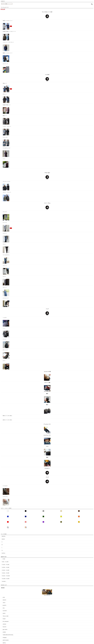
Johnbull (4, 624)
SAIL (4, 608)
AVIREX (4, 632)
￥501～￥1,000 (5, 562)
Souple (4, 619)
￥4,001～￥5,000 (5, 573)
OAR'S (4, 613)
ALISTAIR (5, 611)
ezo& (4, 597)
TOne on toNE (6, 616)
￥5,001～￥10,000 (6, 576)
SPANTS (4, 600)
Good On (5, 627)
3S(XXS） (4, 536)
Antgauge (5, 638)
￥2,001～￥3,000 (5, 567)
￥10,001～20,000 (6, 579)
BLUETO (4, 605)
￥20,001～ (4, 581)
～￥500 (3, 559)
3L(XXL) (3, 553)
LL (2, 550)
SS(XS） (4, 539)
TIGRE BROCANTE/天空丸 (8, 635)
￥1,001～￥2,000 (5, 565)
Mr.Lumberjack (6, 621)
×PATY (4, 603)
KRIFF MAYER (6, 640)
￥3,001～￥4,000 (5, 570)
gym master (5, 629)
